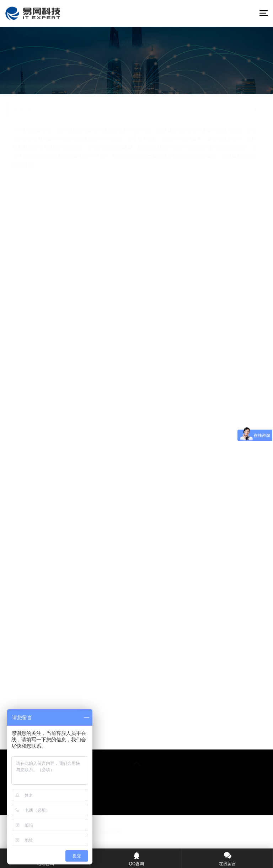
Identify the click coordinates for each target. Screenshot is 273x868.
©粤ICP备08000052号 (97, 832)
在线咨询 (136, 77)
